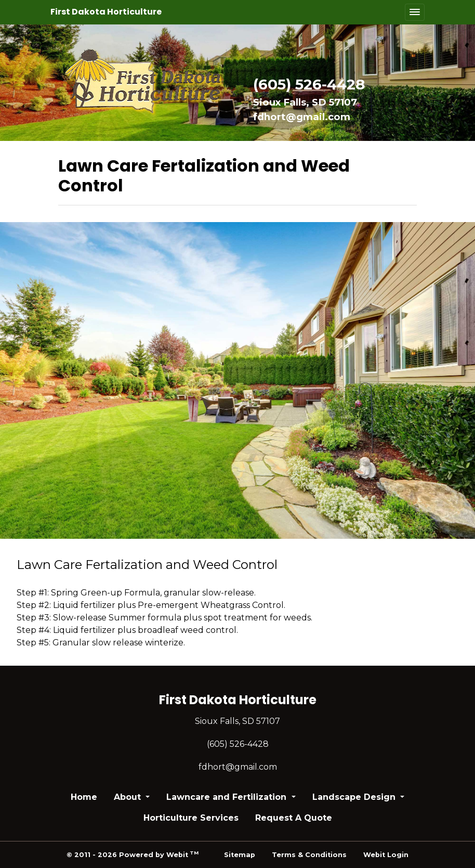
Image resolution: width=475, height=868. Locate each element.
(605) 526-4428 (309, 84)
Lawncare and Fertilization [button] (228, 797)
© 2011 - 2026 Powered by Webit (133, 854)
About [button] (129, 797)
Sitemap (240, 855)
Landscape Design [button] (355, 797)
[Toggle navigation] (415, 12)
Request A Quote (294, 818)
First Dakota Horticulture (106, 12)
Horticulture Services (191, 818)
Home (84, 797)
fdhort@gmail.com (302, 117)
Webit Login (386, 855)
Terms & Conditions (309, 855)
